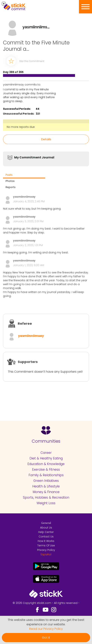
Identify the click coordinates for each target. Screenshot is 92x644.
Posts (9, 175)
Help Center (46, 532)
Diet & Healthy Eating (46, 458)
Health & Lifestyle (46, 486)
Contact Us (46, 537)
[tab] (24, 175)
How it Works (46, 541)
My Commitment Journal (34, 157)
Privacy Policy (46, 550)
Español (46, 554)
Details (46, 139)
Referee (25, 323)
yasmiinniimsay (31, 336)
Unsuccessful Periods (18, 114)
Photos (10, 181)
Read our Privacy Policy (46, 629)
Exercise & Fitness (46, 470)
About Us (46, 528)
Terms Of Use (46, 545)
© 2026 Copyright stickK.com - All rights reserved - (46, 603)
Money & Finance (46, 492)
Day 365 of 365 (13, 72)
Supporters (28, 362)
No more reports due (21, 127)
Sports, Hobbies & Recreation (46, 498)
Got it (46, 638)
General (46, 523)
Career (46, 453)
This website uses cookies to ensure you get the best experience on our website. (46, 622)
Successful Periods (17, 109)
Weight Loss (46, 503)
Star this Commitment (32, 61)
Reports (11, 187)
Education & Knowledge (46, 464)
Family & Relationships (46, 475)
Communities (46, 441)
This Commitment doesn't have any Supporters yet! (45, 372)
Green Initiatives (46, 481)
